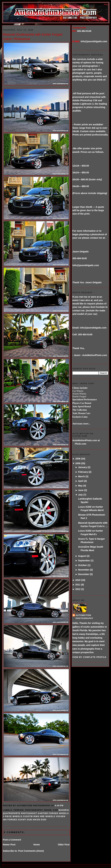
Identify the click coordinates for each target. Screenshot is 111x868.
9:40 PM (59, 806)
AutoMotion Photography (85, 617)
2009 (78, 463)
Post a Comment (12, 840)
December (84, 574)
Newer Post (9, 845)
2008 (78, 459)
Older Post (64, 845)
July (80, 495)
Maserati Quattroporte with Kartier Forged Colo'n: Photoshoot (33, 37)
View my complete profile (89, 657)
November (84, 570)
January (82, 467)
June (81, 490)
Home (37, 845)
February (83, 472)
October (82, 565)
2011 (78, 585)
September (84, 561)
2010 (78, 580)
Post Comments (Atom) (31, 851)
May (80, 486)
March (81, 476)
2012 (78, 589)
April (81, 481)
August (82, 556)
